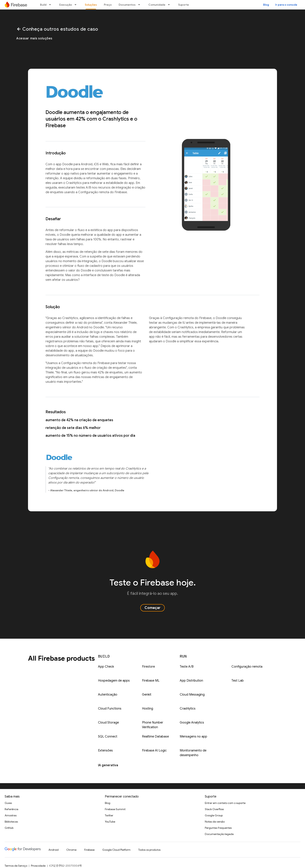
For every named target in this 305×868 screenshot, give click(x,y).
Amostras (11, 815)
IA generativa (108, 765)
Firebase (89, 850)
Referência (11, 809)
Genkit (147, 695)
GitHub (9, 828)
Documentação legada (219, 834)
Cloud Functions (110, 709)
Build (43, 5)
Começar (152, 608)
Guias (8, 803)
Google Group (214, 815)
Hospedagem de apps (114, 681)
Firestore (148, 667)
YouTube (110, 822)
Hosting (148, 709)
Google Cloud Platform (116, 850)
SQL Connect (108, 737)
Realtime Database (155, 737)
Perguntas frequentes (218, 828)
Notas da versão (215, 822)
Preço (108, 5)
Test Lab (238, 681)
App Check (106, 667)
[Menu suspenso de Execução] (77, 5)
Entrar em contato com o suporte (225, 803)
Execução (66, 5)
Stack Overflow (214, 809)
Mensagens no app (193, 737)
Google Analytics (192, 723)
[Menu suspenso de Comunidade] (170, 5)
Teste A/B (187, 667)
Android (53, 850)
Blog (266, 5)
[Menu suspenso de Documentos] (140, 5)
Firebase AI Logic (154, 751)
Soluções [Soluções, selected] (91, 5)
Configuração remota (247, 667)
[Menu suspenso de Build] (51, 5)
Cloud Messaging (192, 695)
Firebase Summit (115, 809)
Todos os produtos (149, 850)
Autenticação (108, 695)
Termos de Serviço (16, 866)
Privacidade (38, 866)
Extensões (105, 751)
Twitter (109, 815)
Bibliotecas (11, 822)
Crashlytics (188, 709)
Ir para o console (286, 5)
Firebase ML (151, 681)
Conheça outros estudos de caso (57, 29)
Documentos (127, 5)
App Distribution (191, 681)
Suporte (184, 5)
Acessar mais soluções (34, 38)
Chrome (71, 850)
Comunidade (157, 5)
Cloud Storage (108, 723)
